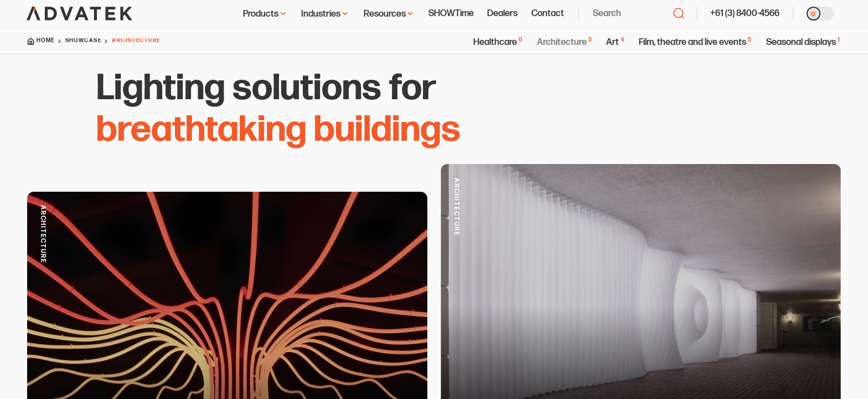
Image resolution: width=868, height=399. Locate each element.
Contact (548, 13)
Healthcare (498, 42)
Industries (325, 14)
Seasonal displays (804, 42)
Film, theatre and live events (696, 42)
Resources (389, 14)
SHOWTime (451, 13)
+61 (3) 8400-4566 (745, 13)
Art (616, 42)
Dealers (502, 13)
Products (265, 14)
